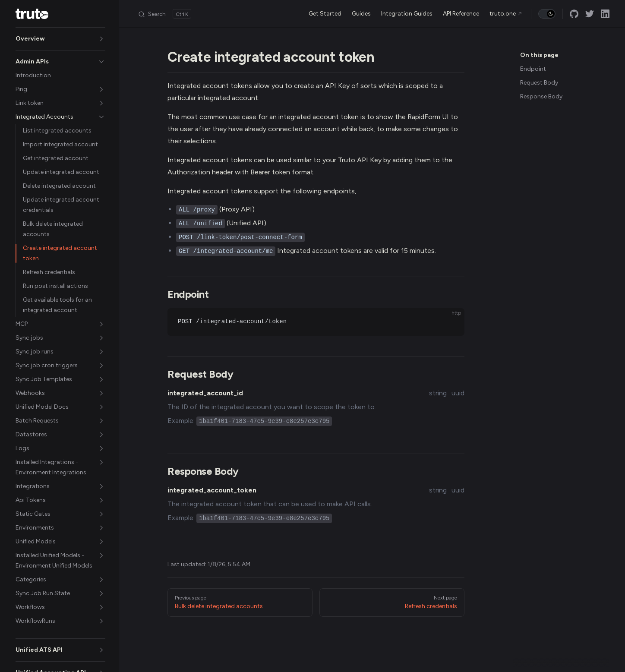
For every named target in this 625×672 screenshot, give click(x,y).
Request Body (539, 83)
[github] (574, 14)
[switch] (547, 14)
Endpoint (533, 69)
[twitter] (590, 14)
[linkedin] (605, 14)
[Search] (164, 14)
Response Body (541, 96)
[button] (60, 39)
